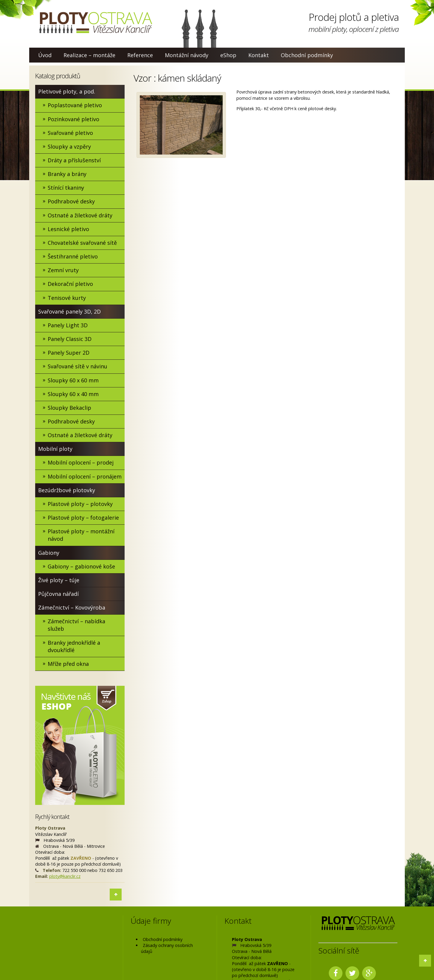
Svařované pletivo (70, 133)
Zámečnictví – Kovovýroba (72, 608)
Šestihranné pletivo (73, 256)
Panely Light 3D (68, 325)
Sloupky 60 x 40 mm (73, 394)
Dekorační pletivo (70, 284)
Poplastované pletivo (75, 105)
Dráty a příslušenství (74, 160)
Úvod (45, 55)
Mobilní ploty (55, 449)
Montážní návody (187, 55)
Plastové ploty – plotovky (80, 504)
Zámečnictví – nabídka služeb (76, 625)
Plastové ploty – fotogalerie (83, 518)
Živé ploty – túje (59, 580)
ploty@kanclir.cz (65, 877)
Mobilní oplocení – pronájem (85, 476)
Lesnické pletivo (68, 229)
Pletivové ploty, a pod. (67, 91)
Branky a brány (67, 174)
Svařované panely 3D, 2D (69, 311)
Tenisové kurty (67, 298)
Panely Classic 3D (70, 339)
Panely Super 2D (69, 353)
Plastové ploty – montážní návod (81, 535)
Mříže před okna (68, 664)
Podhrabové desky (71, 202)
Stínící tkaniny (66, 188)
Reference (140, 55)
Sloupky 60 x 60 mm (73, 380)
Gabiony (49, 553)
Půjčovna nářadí (58, 594)
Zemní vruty (63, 270)
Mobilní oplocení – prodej (81, 463)
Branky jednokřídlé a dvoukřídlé (74, 647)
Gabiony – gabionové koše (81, 567)
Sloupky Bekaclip (69, 408)
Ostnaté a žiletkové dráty (80, 215)
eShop (228, 55)
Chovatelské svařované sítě (82, 243)
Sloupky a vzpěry (69, 147)
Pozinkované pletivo (73, 119)
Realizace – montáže (89, 55)
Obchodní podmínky (307, 55)
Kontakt (259, 55)
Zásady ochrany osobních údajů (167, 949)
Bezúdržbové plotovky (67, 490)
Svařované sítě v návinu (77, 367)
